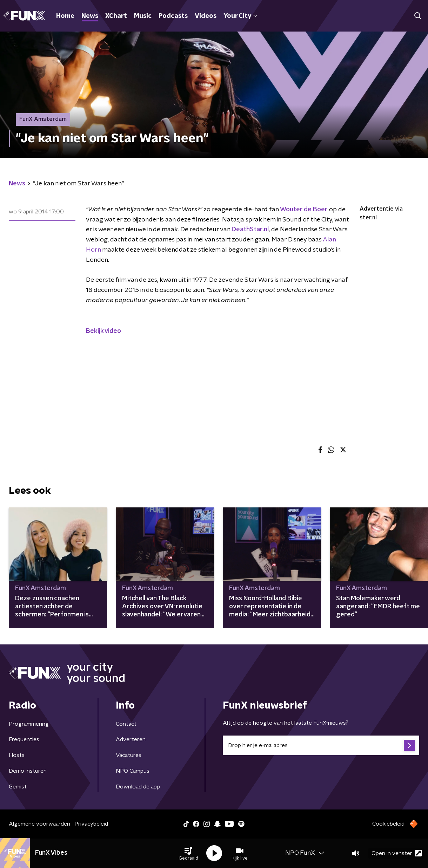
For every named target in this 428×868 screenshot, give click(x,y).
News (90, 16)
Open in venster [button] (397, 853)
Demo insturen (28, 771)
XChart (116, 16)
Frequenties (24, 739)
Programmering (29, 724)
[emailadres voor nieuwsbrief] (321, 745)
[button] (188, 853)
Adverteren (131, 739)
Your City (240, 16)
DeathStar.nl (250, 230)
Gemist (18, 787)
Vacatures (129, 755)
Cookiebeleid (388, 824)
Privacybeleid (91, 824)
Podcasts (173, 16)
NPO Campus (133, 771)
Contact (126, 724)
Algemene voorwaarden (39, 824)
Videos (206, 16)
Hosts (17, 755)
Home (65, 16)
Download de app (138, 787)
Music (143, 16)
